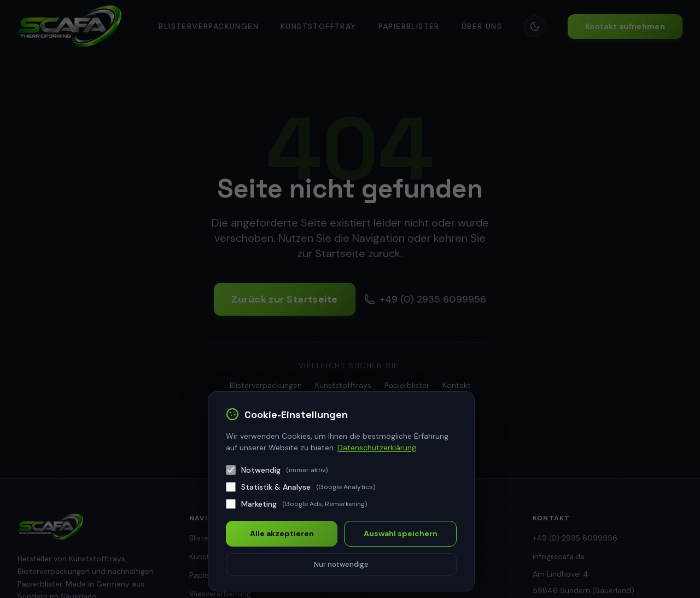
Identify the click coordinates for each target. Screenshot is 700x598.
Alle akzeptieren (282, 533)
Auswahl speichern (401, 533)
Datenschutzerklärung (377, 448)
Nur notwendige (341, 564)
